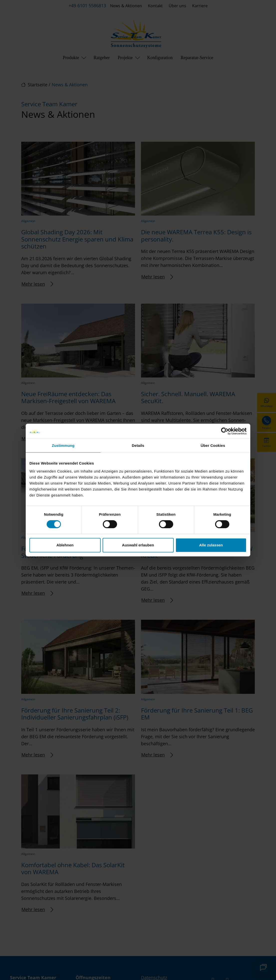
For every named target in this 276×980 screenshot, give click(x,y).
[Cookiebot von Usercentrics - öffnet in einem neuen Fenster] (225, 431)
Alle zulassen (211, 545)
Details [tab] (138, 445)
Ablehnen (65, 545)
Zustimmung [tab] (63, 445)
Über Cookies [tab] (213, 445)
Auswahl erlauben (138, 545)
